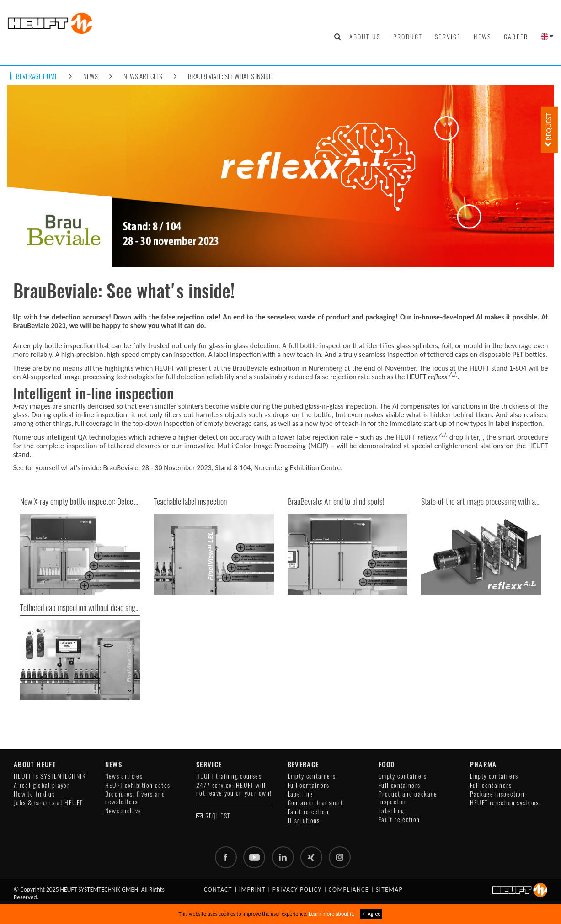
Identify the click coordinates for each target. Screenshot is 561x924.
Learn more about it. (331, 914)
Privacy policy (297, 889)
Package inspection (497, 794)
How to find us (34, 794)
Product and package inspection (408, 798)
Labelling (300, 794)
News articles (143, 76)
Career (516, 37)
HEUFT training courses (229, 776)
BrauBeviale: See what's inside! (230, 76)
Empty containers (312, 776)
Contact (218, 889)
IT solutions (304, 820)
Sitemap (389, 889)
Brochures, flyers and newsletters (135, 798)
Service (448, 37)
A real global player (42, 785)
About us (365, 37)
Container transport (315, 803)
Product (408, 37)
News (482, 37)
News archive (123, 811)
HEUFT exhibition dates (138, 785)
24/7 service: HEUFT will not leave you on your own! (234, 789)
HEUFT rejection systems (505, 803)
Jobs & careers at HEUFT (48, 803)
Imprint (252, 889)
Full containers (308, 785)
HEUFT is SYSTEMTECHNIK (50, 776)
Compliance (349, 889)
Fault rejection (308, 812)
